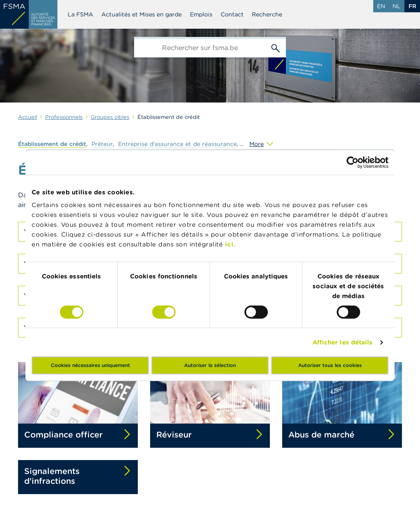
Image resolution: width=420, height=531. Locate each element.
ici (229, 244)
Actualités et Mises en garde (142, 14)
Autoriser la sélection (210, 365)
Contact (232, 14)
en (381, 6)
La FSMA (80, 14)
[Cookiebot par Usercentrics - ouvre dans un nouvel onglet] (353, 162)
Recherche (267, 14)
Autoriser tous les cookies (330, 365)
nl (397, 6)
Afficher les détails (343, 342)
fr (412, 6)
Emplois (201, 14)
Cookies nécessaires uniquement (90, 365)
